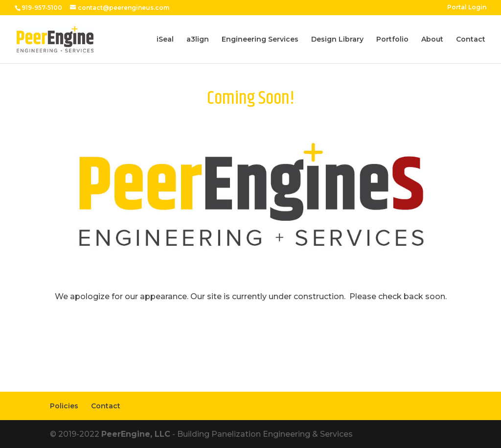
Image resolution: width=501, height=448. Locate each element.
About (432, 40)
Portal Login (467, 8)
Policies (64, 406)
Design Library (337, 40)
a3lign (198, 40)
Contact (471, 40)
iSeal (165, 40)
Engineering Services (260, 40)
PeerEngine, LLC (136, 434)
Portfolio (392, 40)
